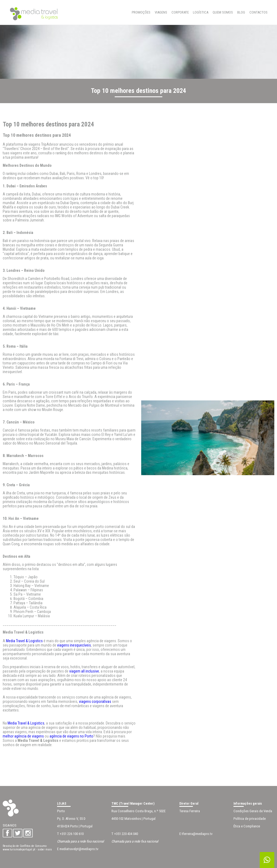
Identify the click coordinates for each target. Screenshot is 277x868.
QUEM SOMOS (223, 12)
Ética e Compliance (247, 826)
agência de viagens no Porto (71, 736)
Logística (201, 12)
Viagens (161, 12)
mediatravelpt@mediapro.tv (79, 849)
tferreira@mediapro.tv (197, 834)
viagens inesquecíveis (74, 645)
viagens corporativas (95, 701)
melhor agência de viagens (23, 736)
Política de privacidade (250, 819)
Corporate (180, 12)
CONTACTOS (258, 12)
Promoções (141, 12)
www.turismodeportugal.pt (19, 849)
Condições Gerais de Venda (253, 811)
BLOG (241, 12)
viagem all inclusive (84, 671)
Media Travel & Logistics (24, 641)
